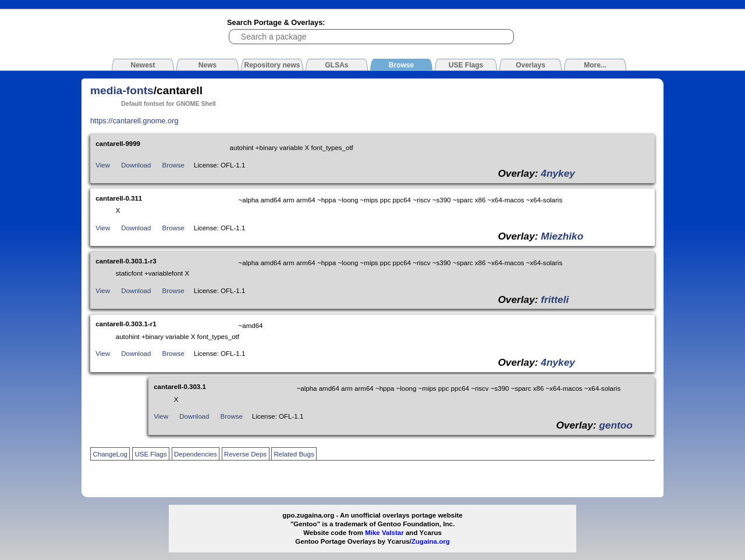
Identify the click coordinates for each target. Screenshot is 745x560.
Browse (173, 165)
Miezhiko (562, 236)
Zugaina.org (431, 541)
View (103, 165)
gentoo (616, 425)
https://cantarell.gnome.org (134, 121)
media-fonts (122, 90)
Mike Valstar (384, 533)
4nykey (558, 173)
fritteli (555, 299)
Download (136, 165)
